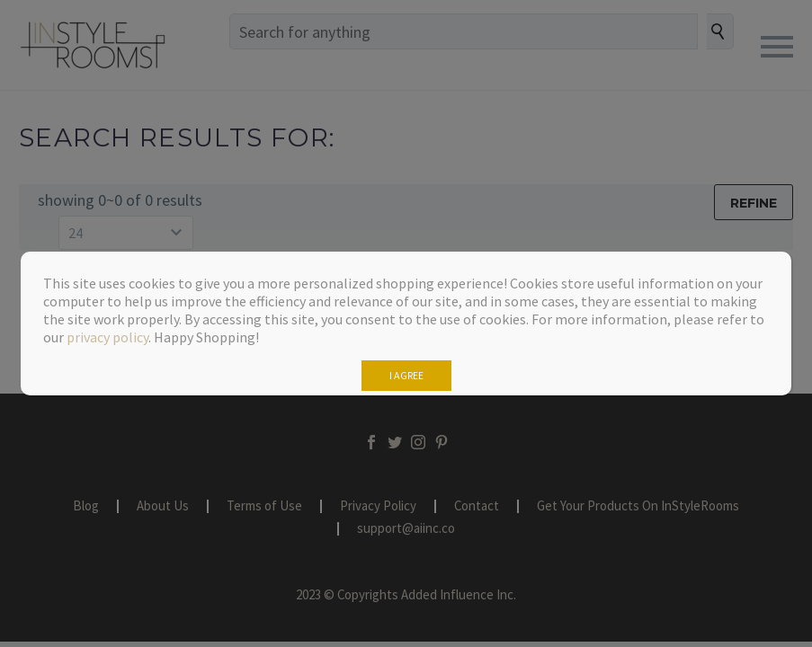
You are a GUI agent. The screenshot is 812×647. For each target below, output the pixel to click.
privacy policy (107, 337)
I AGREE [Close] (406, 375)
